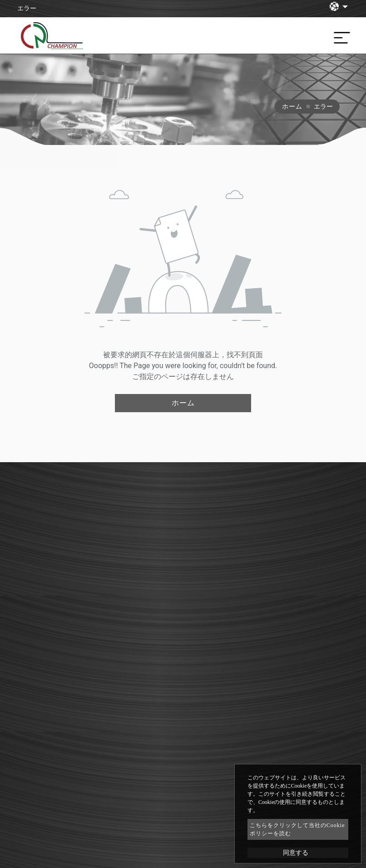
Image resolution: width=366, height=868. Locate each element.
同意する (296, 853)
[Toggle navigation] (340, 35)
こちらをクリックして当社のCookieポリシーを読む (297, 829)
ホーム (292, 107)
